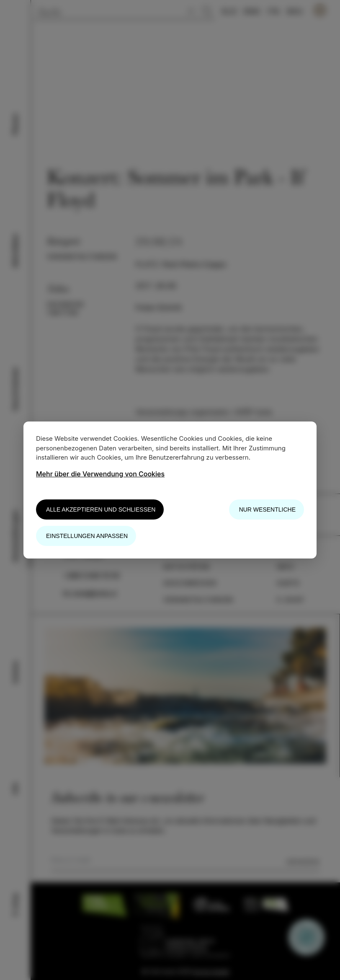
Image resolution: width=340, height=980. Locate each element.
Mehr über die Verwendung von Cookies (100, 474)
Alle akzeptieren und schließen (101, 509)
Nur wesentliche (267, 509)
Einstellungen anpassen (87, 536)
